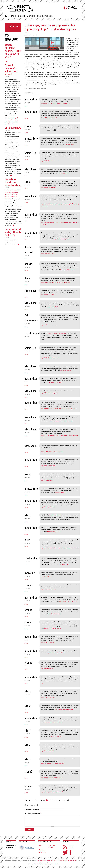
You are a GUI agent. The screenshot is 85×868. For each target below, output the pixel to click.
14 (41, 800)
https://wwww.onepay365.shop (52, 628)
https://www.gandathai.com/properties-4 (52, 792)
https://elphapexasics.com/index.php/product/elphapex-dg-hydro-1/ (59, 409)
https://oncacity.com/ (51, 118)
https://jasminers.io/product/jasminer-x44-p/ (62, 421)
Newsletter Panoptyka (69, 846)
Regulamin (21, 16)
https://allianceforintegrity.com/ (49, 393)
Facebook (70, 852)
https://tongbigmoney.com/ (48, 642)
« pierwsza (27, 799)
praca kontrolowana (30, 93)
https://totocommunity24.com (62, 239)
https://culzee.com (46, 683)
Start (7, 16)
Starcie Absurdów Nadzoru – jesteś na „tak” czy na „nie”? (13, 51)
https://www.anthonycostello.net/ (68, 601)
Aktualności (31, 16)
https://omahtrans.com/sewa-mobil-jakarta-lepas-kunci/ (56, 282)
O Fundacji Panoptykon (45, 16)
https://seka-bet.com (65, 173)
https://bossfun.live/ (64, 564)
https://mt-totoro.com (63, 130)
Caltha (47, 864)
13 (38, 800)
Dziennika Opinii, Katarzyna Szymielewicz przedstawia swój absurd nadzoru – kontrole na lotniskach (13, 194)
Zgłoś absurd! (13, 27)
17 (50, 800)
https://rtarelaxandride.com (48, 589)
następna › (65, 799)
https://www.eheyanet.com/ (48, 188)
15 (44, 800)
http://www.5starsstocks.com (49, 103)
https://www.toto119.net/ (48, 294)
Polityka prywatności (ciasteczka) (42, 851)
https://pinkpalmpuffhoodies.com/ (50, 161)
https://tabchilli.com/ (47, 577)
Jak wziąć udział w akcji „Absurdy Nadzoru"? (13, 232)
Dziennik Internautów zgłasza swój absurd (11, 70)
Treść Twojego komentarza (33, 813)
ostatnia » (68, 799)
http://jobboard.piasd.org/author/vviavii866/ (53, 763)
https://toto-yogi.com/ (61, 492)
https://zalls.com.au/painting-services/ (51, 325)
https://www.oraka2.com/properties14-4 (52, 778)
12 (36, 800)
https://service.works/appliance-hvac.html (52, 451)
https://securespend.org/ (54, 614)
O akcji (13, 16)
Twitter (65, 852)
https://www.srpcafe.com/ (54, 382)
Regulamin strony (52, 847)
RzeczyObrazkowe (38, 864)
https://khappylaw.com (47, 669)
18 (53, 800)
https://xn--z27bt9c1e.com (68, 270)
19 (56, 800)
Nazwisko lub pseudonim (32, 809)
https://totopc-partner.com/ (48, 466)
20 (59, 800)
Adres (26, 106)
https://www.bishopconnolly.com (56, 653)
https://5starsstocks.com (63, 103)
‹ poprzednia (30, 799)
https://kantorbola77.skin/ (48, 751)
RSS (65, 847)
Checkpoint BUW (13, 128)
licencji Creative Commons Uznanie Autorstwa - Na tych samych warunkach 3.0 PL (56, 860)
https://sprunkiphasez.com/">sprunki (56, 333)
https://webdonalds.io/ (53, 307)
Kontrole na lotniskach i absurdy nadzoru (13, 182)
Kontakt (40, 846)
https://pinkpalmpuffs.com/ (48, 253)
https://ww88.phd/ (69, 144)
